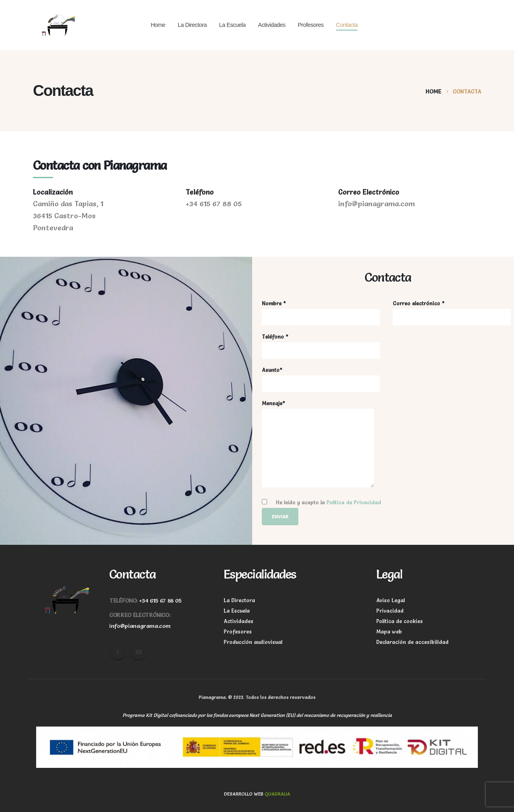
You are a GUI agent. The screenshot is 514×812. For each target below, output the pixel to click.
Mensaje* (318, 444)
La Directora (192, 25)
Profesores (311, 25)
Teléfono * (321, 346)
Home (158, 25)
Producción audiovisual (253, 642)
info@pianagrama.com (140, 626)
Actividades (272, 25)
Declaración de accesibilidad (412, 642)
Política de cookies (400, 621)
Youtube (139, 652)
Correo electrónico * (452, 313)
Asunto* (321, 380)
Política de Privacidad (354, 502)
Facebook (118, 652)
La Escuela (233, 25)
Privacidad (390, 611)
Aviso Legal (391, 600)
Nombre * (321, 313)
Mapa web (389, 632)
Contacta (347, 25)
